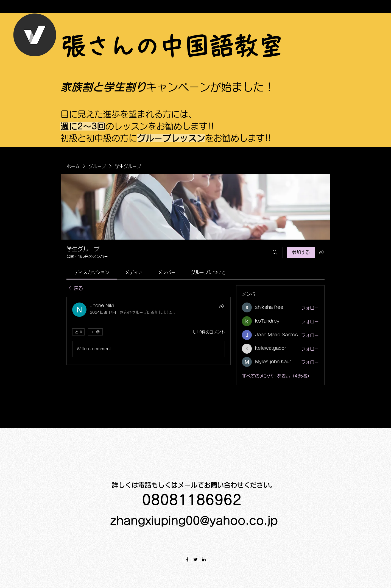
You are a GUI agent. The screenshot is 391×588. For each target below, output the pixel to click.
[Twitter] (195, 559)
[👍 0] (78, 332)
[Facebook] (187, 559)
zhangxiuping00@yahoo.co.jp (194, 521)
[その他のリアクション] (95, 332)
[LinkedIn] (204, 559)
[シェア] (222, 306)
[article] (149, 331)
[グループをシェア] (321, 252)
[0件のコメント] (209, 332)
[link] (92, 272)
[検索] (275, 252)
